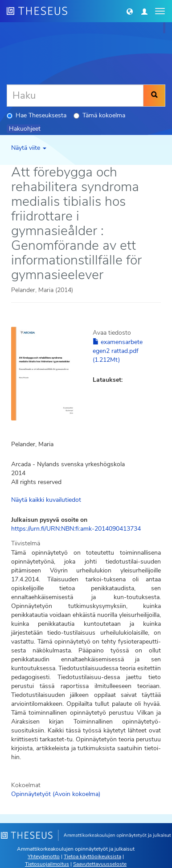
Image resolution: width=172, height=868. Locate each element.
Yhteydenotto (44, 856)
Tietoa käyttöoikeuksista (92, 856)
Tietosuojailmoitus (47, 864)
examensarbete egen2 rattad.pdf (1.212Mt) (118, 351)
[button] (130, 11)
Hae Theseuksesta (37, 115)
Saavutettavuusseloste (100, 864)
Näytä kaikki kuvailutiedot (46, 500)
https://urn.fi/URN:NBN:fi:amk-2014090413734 (76, 529)
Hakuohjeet (25, 129)
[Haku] (75, 96)
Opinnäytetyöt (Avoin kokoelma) (56, 794)
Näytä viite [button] (29, 148)
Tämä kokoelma (99, 115)
